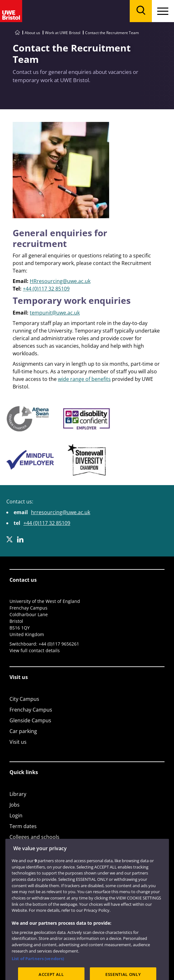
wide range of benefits (84, 379)
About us (32, 33)
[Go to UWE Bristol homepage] (17, 33)
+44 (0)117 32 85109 (46, 289)
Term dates (23, 826)
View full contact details (35, 650)
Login (16, 815)
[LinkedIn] (20, 539)
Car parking (23, 731)
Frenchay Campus (31, 710)
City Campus (24, 699)
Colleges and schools (34, 837)
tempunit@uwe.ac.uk (55, 313)
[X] (9, 539)
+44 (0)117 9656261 (59, 644)
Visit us (18, 742)
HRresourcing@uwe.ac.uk (60, 281)
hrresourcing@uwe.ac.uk (61, 512)
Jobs (15, 805)
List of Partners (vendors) (38, 967)
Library (18, 794)
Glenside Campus (30, 720)
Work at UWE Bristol (63, 33)
